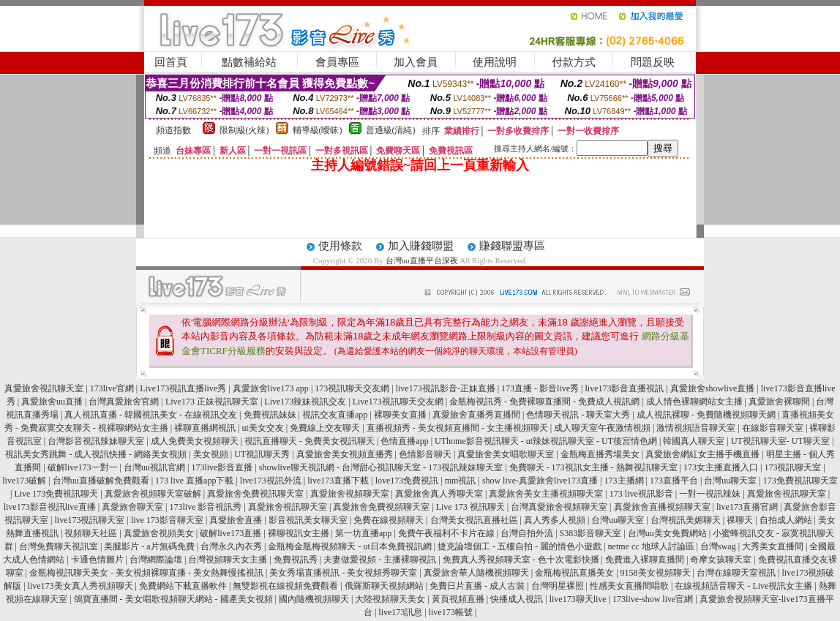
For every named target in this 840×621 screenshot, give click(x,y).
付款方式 (574, 62)
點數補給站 (249, 62)
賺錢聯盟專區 (512, 246)
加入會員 (416, 62)
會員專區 (337, 62)
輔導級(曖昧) (318, 130)
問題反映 (653, 62)
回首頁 (171, 62)
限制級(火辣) (244, 130)
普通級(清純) (391, 130)
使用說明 (495, 62)
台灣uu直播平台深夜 (422, 260)
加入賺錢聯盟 (421, 246)
